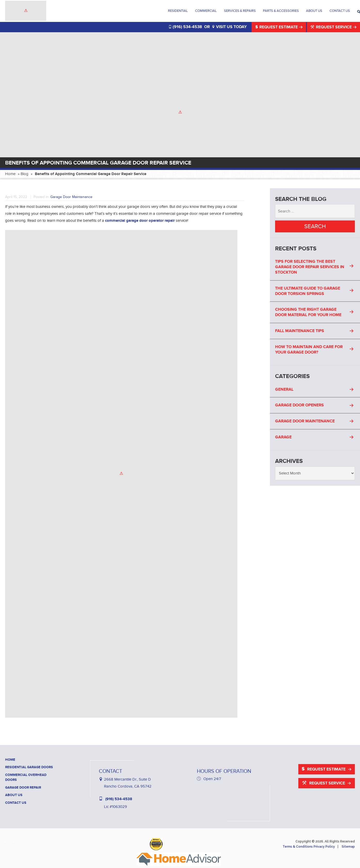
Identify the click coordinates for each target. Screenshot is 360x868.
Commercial (206, 11)
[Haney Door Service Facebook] (6, 841)
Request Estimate (277, 27)
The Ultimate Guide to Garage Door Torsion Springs (308, 291)
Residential (178, 11)
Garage (283, 437)
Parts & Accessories (281, 11)
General (284, 389)
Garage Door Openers (299, 405)
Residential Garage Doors (29, 767)
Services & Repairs (240, 11)
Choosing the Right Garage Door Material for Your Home (308, 312)
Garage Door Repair (23, 788)
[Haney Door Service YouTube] (15, 841)
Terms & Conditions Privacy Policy (309, 847)
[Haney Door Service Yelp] (12, 841)
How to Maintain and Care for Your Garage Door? (309, 350)
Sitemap (348, 847)
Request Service (332, 27)
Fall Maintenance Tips (300, 331)
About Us (314, 11)
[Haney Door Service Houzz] (9, 841)
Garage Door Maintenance (71, 197)
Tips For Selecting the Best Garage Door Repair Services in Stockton (310, 267)
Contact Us (340, 11)
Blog (25, 174)
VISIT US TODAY (229, 27)
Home (10, 174)
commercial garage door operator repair (140, 221)
